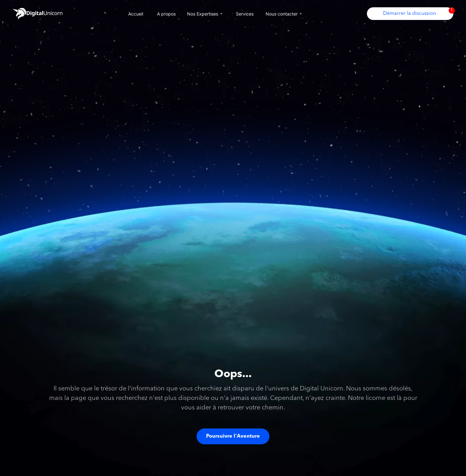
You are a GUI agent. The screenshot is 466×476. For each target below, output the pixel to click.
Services (245, 14)
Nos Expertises (205, 14)
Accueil (136, 14)
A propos (166, 14)
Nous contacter (284, 14)
